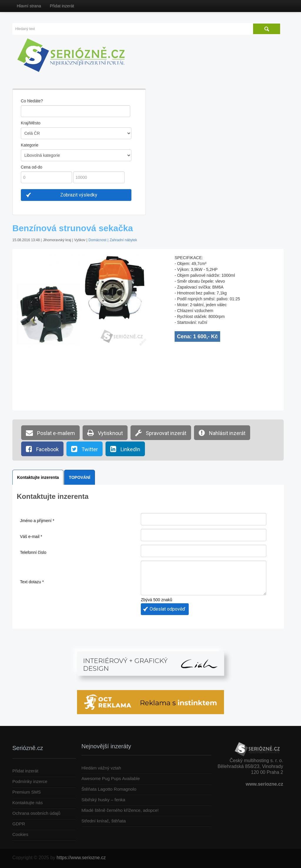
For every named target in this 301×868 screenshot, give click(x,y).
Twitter (85, 449)
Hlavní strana (29, 6)
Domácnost (97, 240)
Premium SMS (27, 792)
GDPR (19, 824)
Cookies (20, 834)
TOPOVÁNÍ (80, 477)
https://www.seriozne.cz (81, 858)
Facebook (42, 449)
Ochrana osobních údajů (36, 813)
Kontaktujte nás (27, 803)
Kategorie (30, 145)
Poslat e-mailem (50, 433)
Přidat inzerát (62, 6)
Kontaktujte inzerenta (38, 477)
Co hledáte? (32, 101)
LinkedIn (125, 449)
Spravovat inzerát (161, 433)
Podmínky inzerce (30, 781)
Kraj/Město (31, 123)
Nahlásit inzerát (222, 433)
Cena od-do (32, 167)
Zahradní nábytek (123, 240)
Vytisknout (105, 433)
